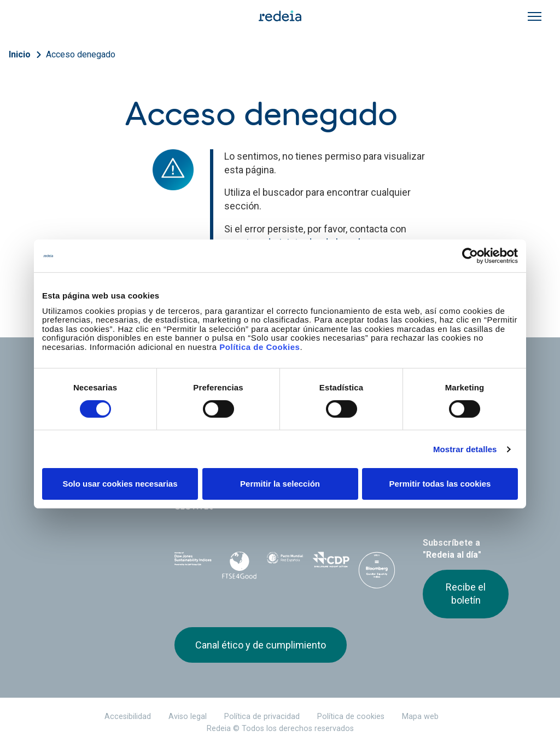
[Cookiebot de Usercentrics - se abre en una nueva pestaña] (470, 256)
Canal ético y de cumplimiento (261, 645)
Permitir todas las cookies (440, 484)
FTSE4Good (239, 565)
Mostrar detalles (465, 449)
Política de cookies (351, 717)
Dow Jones (193, 563)
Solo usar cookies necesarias (120, 484)
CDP (331, 563)
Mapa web (420, 717)
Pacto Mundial (285, 564)
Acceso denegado (81, 54)
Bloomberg (377, 574)
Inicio (20, 54)
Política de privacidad (262, 717)
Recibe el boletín (466, 594)
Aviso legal (188, 717)
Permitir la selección (280, 484)
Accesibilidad (128, 717)
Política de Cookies (259, 346)
